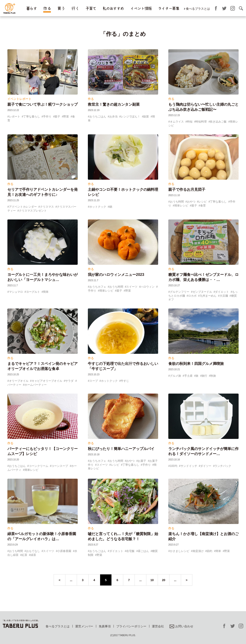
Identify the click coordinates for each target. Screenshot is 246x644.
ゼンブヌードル (202, 292)
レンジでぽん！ (130, 117)
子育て (91, 8)
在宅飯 (130, 551)
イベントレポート (19, 99)
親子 (57, 117)
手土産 (188, 376)
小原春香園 (64, 551)
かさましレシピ (180, 551)
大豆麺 (224, 296)
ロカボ (192, 296)
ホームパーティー (36, 385)
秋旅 (213, 376)
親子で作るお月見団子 (187, 190)
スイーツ (132, 287)
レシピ (203, 202)
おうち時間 (177, 202)
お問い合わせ (181, 626)
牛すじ (125, 381)
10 (152, 580)
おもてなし (33, 551)
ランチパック (223, 466)
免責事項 (105, 626)
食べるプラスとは (198, 9)
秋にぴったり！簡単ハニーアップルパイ (121, 449)
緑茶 (33, 555)
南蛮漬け (198, 551)
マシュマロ (16, 292)
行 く (75, 8)
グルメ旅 (175, 376)
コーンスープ (60, 466)
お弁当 (114, 117)
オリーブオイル (19, 381)
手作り (47, 117)
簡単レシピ (181, 206)
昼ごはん (143, 551)
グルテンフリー (180, 292)
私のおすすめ (113, 8)
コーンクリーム (39, 466)
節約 (209, 551)
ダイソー (206, 466)
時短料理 (201, 122)
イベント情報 (141, 8)
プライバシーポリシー (131, 626)
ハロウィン (148, 287)
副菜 (146, 117)
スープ (94, 381)
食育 (203, 206)
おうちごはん (98, 117)
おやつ (191, 202)
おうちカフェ (98, 287)
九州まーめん (208, 296)
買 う (61, 8)
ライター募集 (169, 8)
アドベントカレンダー (23, 207)
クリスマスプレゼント (33, 211)
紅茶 (25, 555)
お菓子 (142, 461)
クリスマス (47, 207)
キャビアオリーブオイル (47, 381)
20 (164, 580)
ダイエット (222, 292)
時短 (190, 122)
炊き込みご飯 (218, 122)
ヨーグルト (33, 292)
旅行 (204, 376)
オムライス (177, 122)
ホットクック (98, 207)
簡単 (46, 292)
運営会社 (158, 626)
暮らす (31, 8)
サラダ (69, 381)
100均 (174, 466)
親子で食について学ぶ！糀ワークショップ (43, 104)
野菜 (66, 117)
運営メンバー (84, 626)
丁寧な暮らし (32, 117)
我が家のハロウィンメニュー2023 (116, 275)
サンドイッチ (189, 466)
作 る (47, 8)
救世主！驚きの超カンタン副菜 (114, 104)
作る (91, 99)
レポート (15, 117)
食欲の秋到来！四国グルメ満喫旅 (196, 364)
